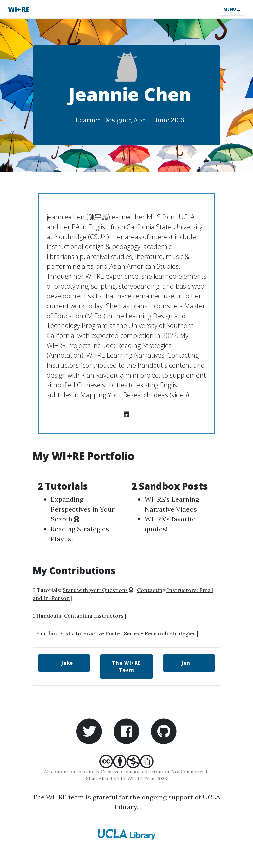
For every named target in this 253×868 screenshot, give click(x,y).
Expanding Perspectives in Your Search (83, 509)
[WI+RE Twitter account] (89, 730)
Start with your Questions (95, 590)
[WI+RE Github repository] (164, 730)
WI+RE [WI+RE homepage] (19, 9)
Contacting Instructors (94, 616)
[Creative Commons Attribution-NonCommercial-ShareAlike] (126, 765)
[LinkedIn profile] (126, 415)
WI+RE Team (126, 666)
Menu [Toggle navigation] (232, 9)
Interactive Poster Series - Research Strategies (136, 633)
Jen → (189, 663)
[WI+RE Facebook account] (126, 730)
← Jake (64, 663)
